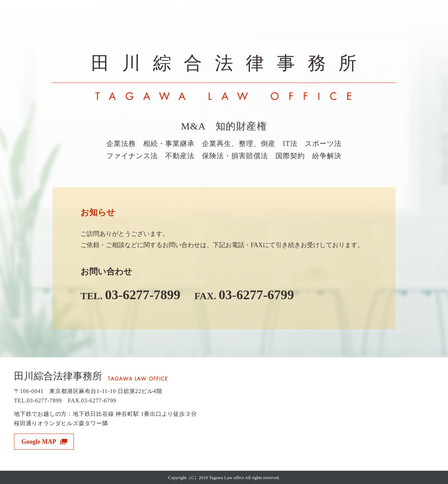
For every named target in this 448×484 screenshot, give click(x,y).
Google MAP (39, 442)
